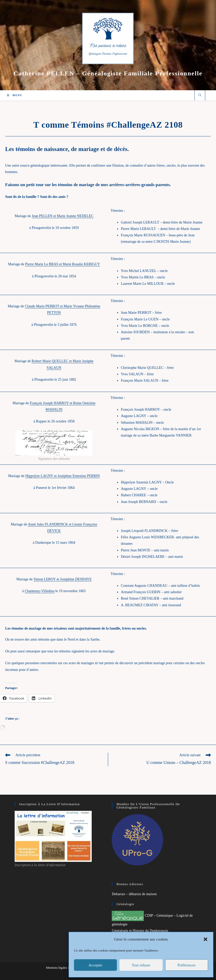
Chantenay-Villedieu (40, 591)
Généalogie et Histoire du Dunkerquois (140, 931)
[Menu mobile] (15, 95)
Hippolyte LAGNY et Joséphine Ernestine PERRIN (63, 476)
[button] (205, 939)
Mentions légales (57, 968)
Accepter (96, 965)
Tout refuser (141, 965)
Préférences (186, 965)
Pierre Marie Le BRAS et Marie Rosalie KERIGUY (63, 264)
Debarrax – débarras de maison (134, 894)
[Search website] (200, 96)
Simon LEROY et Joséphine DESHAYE (63, 579)
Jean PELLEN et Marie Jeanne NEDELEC (63, 216)
